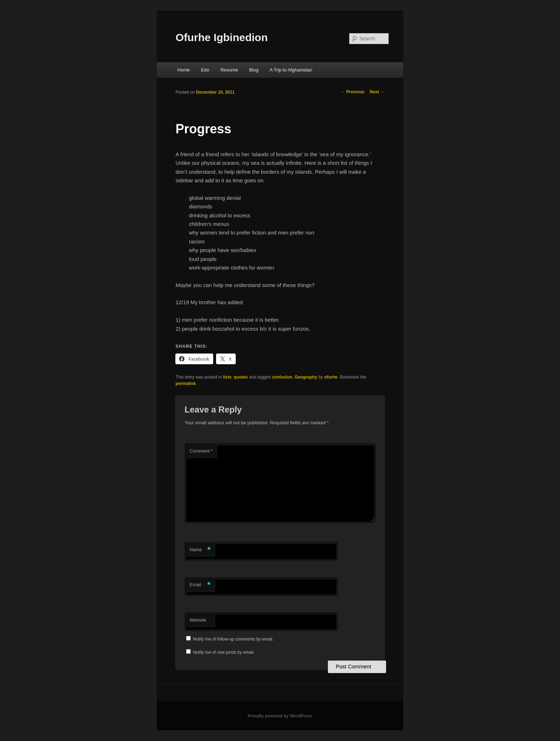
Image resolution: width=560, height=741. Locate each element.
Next (377, 92)
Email (200, 585)
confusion (282, 377)
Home (184, 70)
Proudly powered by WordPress (280, 716)
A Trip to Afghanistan (291, 70)
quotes (241, 377)
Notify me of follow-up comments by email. (233, 639)
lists (227, 377)
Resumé (229, 70)
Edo (205, 70)
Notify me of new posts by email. (224, 652)
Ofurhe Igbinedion (221, 37)
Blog (254, 70)
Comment (201, 451)
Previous (352, 92)
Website (198, 620)
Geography (306, 377)
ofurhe (331, 377)
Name (200, 550)
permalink (186, 384)
